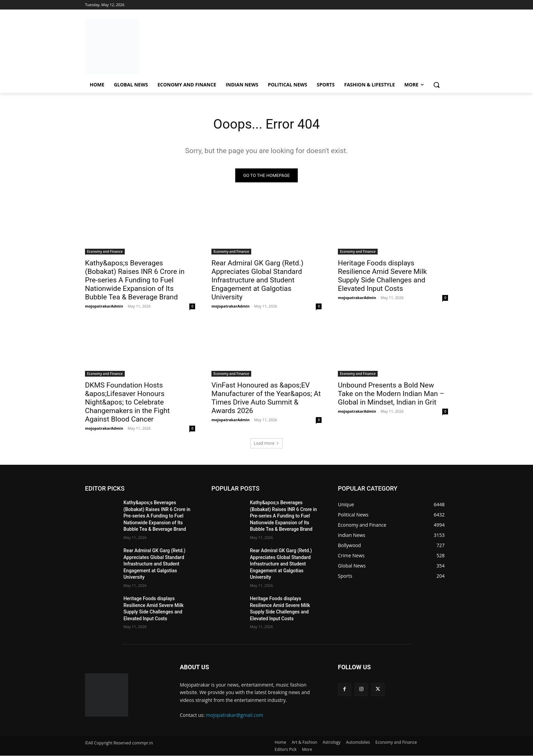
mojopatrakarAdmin (104, 306)
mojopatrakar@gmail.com (235, 715)
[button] (436, 85)
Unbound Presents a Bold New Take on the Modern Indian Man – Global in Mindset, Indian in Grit (391, 394)
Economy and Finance (105, 252)
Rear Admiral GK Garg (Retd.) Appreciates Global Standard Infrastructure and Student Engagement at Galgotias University (257, 280)
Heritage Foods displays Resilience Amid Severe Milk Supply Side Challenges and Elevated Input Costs (382, 276)
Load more (267, 443)
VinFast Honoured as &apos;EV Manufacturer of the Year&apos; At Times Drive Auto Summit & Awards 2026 (266, 398)
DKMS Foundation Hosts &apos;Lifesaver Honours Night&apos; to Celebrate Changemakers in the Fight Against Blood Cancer (127, 402)
